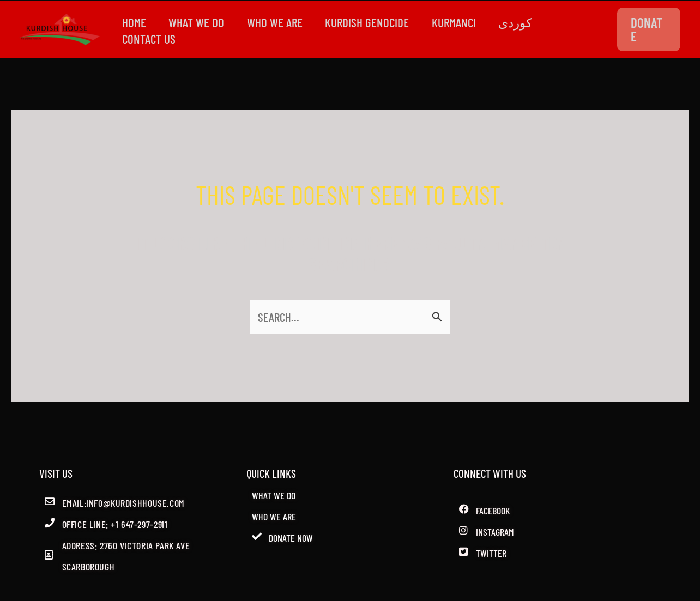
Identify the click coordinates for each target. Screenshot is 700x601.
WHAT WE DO (200, 22)
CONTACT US (150, 39)
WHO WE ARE (281, 22)
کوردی (529, 22)
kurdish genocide (376, 22)
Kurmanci (465, 22)
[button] (650, 29)
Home (135, 22)
